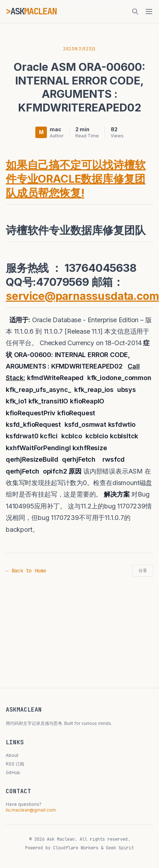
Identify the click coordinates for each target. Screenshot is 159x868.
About (12, 755)
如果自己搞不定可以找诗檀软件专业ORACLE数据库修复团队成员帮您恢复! (76, 179)
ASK (34, 11)
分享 (143, 571)
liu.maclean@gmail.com (31, 810)
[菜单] (149, 12)
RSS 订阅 (15, 764)
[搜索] (135, 12)
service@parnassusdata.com (82, 296)
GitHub (13, 773)
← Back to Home (26, 571)
